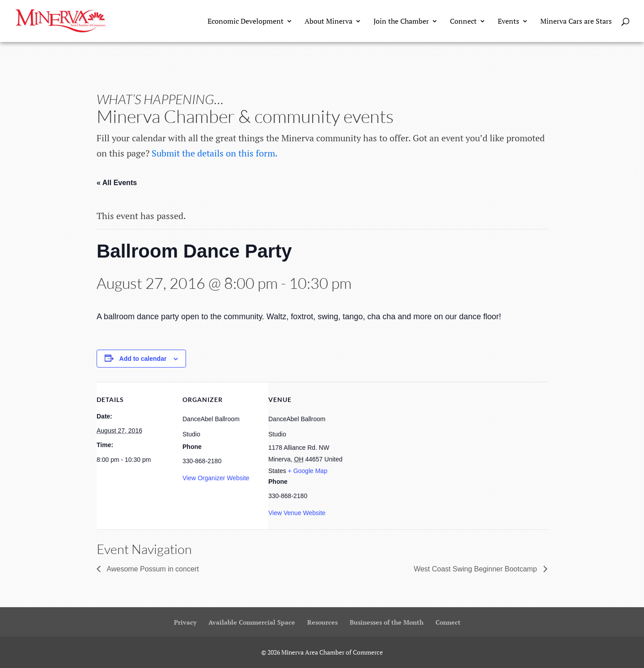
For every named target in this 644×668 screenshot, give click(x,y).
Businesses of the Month (387, 622)
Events (508, 22)
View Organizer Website (216, 478)
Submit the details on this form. (215, 153)
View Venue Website (297, 513)
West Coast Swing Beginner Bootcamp (476, 569)
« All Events (117, 183)
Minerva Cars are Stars (576, 22)
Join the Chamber (401, 22)
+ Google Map (308, 471)
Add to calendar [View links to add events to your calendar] (143, 359)
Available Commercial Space (252, 622)
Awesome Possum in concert (152, 569)
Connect (463, 22)
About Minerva (328, 22)
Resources (322, 622)
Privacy (185, 622)
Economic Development (246, 22)
